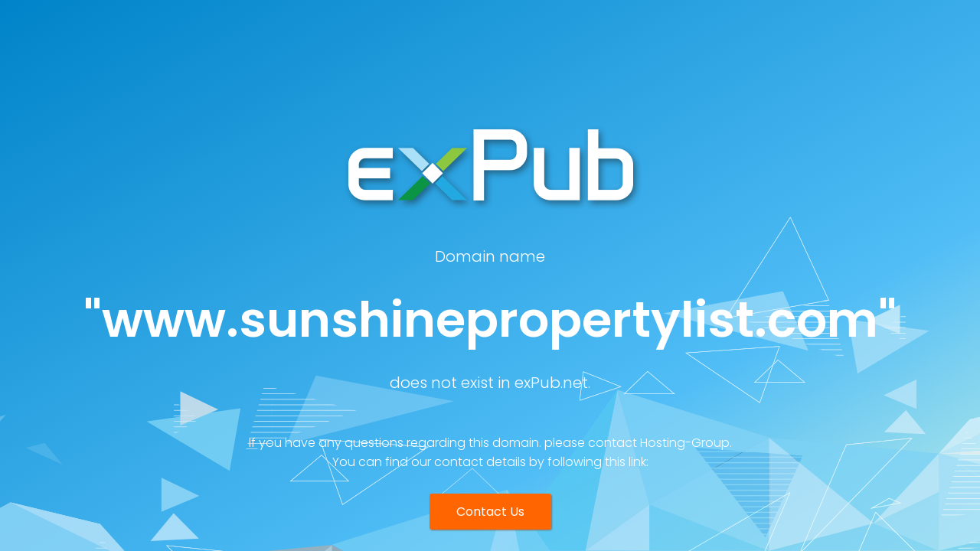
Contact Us (490, 512)
